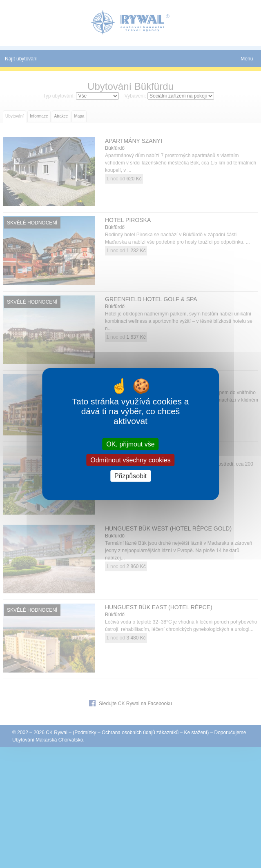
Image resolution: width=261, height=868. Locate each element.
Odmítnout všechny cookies (130, 460)
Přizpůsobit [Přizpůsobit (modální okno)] (130, 476)
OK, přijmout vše (130, 444)
